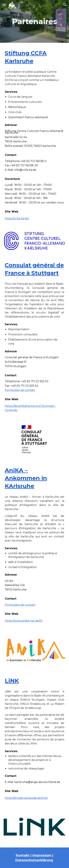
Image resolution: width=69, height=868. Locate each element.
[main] (34, 21)
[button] (4, 5)
